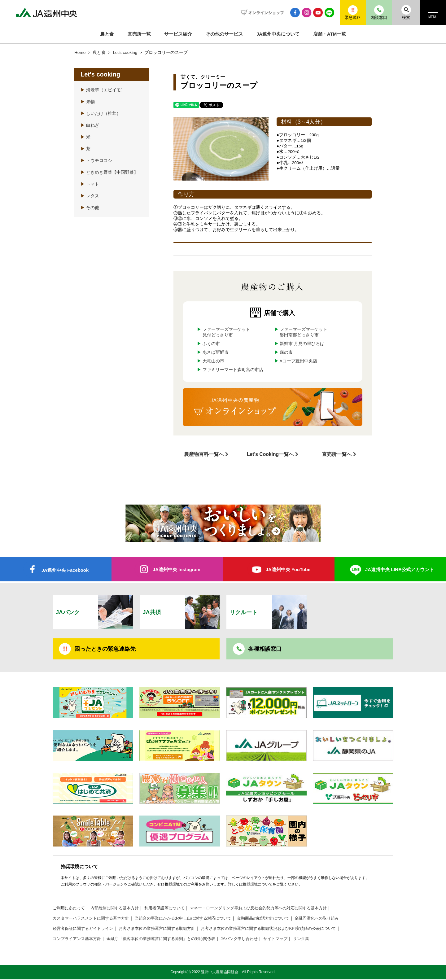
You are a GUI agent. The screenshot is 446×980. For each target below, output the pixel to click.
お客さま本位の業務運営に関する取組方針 (164, 929)
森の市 (286, 352)
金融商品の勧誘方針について (278, 919)
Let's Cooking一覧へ (270, 454)
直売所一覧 (139, 34)
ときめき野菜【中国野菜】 (109, 172)
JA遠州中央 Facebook (65, 570)
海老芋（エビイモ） (103, 90)
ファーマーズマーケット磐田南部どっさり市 (304, 332)
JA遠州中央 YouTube (288, 569)
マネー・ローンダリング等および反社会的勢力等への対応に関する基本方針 (273, 909)
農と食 (107, 34)
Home (80, 52)
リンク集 (318, 939)
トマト (90, 184)
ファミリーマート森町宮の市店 (233, 370)
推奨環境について (258, 885)
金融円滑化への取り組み (336, 919)
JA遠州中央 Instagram (176, 569)
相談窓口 (376, 12)
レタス (90, 196)
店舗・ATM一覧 (330, 34)
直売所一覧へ (337, 454)
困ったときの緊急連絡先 (105, 649)
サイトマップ (291, 939)
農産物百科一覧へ (204, 454)
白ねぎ (90, 125)
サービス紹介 (178, 34)
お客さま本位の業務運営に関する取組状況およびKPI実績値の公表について (284, 929)
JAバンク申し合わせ (253, 939)
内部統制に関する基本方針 (119, 909)
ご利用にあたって (70, 909)
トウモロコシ (96, 161)
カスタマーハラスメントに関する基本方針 (94, 919)
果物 (88, 102)
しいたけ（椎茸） (101, 114)
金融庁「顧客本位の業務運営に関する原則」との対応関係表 (169, 939)
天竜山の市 (213, 361)
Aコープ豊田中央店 (298, 361)
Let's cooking (126, 52)
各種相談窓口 (265, 649)
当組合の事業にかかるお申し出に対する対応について (193, 919)
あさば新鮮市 (216, 352)
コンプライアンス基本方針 (79, 939)
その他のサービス (224, 34)
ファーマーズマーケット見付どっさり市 (226, 332)
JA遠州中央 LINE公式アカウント (400, 569)
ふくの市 (211, 344)
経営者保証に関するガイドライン (85, 929)
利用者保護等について (172, 909)
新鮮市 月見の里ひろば (302, 344)
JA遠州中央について (278, 34)
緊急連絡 (348, 12)
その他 (90, 208)
